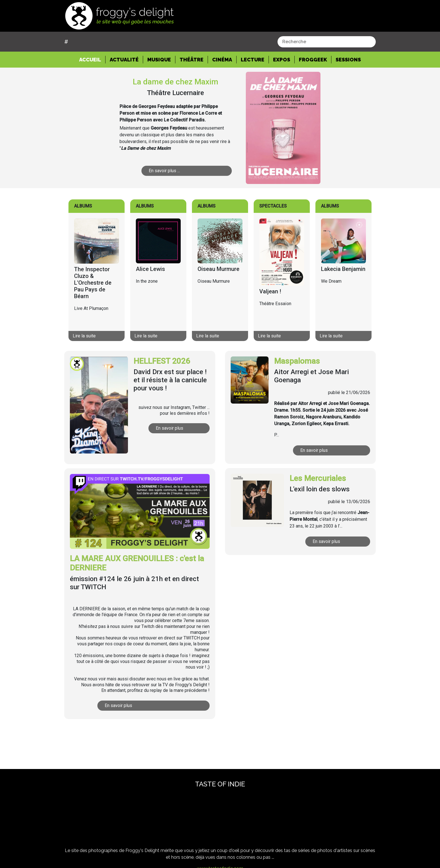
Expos (282, 60)
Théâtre (192, 60)
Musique (159, 60)
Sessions (348, 60)
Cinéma (222, 60)
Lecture (253, 60)
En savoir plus (181, 428)
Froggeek (313, 60)
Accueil (92, 59)
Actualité (124, 60)
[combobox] (327, 42)
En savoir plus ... (182, 171)
